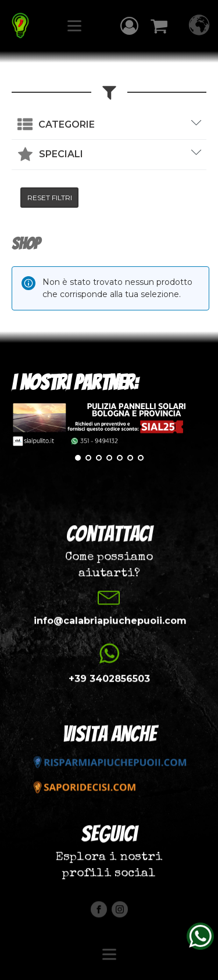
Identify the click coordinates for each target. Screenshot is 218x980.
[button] (129, 26)
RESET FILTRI (50, 198)
